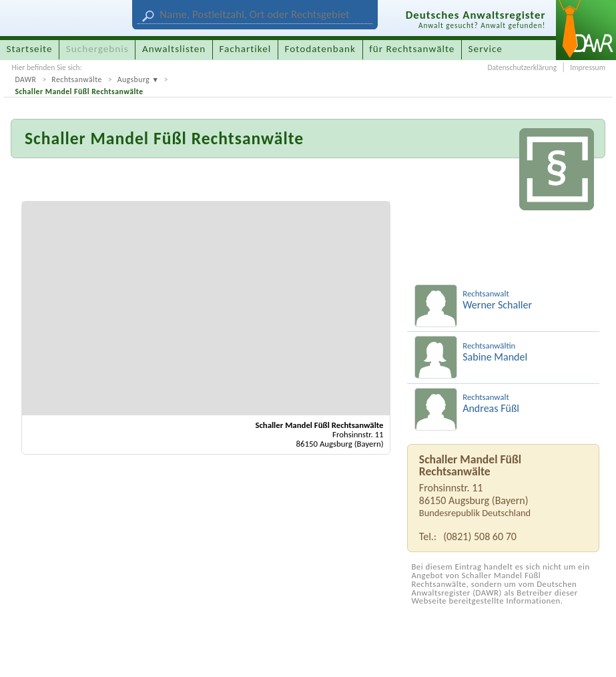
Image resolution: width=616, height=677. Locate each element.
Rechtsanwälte (77, 79)
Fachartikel (245, 49)
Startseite (30, 49)
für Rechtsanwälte (412, 49)
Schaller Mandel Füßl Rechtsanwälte (79, 91)
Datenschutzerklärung (522, 67)
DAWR (25, 79)
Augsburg (134, 79)
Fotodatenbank (320, 49)
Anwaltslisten (174, 49)
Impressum (588, 67)
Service (486, 49)
